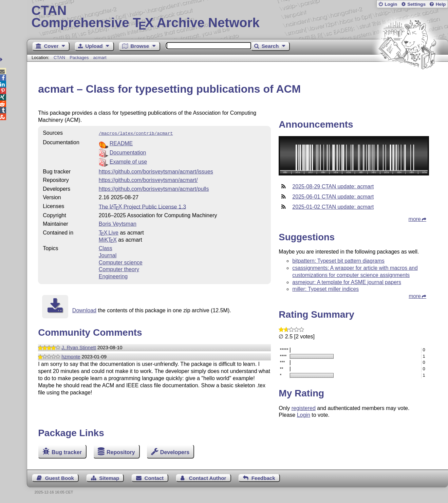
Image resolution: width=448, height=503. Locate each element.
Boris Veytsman (118, 223)
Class (106, 248)
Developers (175, 452)
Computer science (121, 262)
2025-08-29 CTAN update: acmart (333, 187)
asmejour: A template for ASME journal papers (347, 282)
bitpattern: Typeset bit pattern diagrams (338, 261)
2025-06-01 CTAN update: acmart (333, 197)
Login (391, 4)
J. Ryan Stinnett (79, 347)
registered (304, 408)
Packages (80, 58)
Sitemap (109, 478)
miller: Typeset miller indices (325, 289)
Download (84, 310)
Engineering (113, 276)
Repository (121, 452)
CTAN (59, 58)
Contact (154, 478)
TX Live (109, 232)
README (121, 143)
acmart (100, 58)
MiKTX (108, 239)
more (415, 219)
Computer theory (119, 269)
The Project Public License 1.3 (142, 206)
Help (441, 4)
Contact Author (207, 478)
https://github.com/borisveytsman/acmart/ (148, 179)
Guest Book (60, 478)
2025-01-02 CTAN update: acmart (333, 207)
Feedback (263, 478)
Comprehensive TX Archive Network (238, 17)
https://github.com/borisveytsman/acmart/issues (156, 171)
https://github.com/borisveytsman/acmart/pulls (154, 188)
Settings (416, 4)
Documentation (128, 152)
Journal (108, 255)
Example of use (128, 161)
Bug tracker (67, 452)
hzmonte (71, 356)
